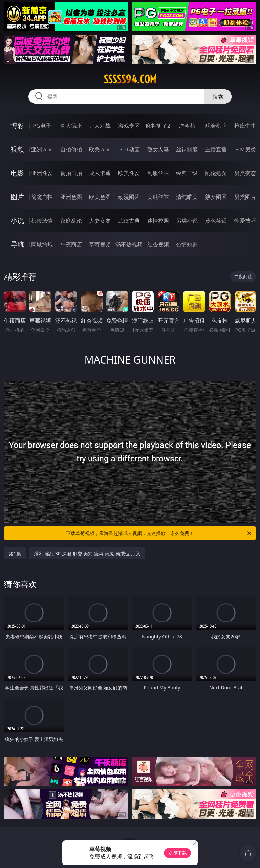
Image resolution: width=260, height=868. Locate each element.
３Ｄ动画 (129, 149)
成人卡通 (100, 173)
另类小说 (187, 221)
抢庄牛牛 (245, 126)
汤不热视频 (129, 244)
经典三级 (187, 173)
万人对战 (100, 126)
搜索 (218, 97)
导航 (17, 244)
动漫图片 (129, 197)
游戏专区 (129, 126)
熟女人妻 (158, 149)
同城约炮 (42, 244)
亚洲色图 (71, 197)
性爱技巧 (245, 221)
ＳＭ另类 (245, 149)
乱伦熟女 (216, 173)
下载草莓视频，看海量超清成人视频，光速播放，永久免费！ (159, 533)
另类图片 (245, 197)
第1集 (15, 553)
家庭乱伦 (71, 221)
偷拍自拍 (71, 173)
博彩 (17, 126)
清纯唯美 (187, 197)
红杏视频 (158, 244)
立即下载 (177, 853)
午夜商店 (71, 244)
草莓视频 (100, 244)
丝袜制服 (187, 149)
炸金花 (187, 126)
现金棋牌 (216, 126)
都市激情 (42, 221)
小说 (17, 220)
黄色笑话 (216, 221)
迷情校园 (158, 221)
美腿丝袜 (158, 197)
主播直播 (216, 149)
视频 (17, 149)
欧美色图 (100, 197)
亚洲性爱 (42, 173)
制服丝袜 (158, 173)
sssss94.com (130, 79)
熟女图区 (216, 197)
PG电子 (42, 126)
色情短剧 (187, 244)
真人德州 (71, 126)
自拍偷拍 (71, 149)
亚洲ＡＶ (42, 149)
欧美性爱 (129, 173)
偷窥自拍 (42, 197)
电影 (17, 173)
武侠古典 (129, 221)
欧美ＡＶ (100, 149)
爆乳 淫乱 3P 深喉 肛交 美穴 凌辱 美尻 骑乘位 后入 (87, 553)
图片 (17, 197)
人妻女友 (100, 221)
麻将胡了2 (158, 126)
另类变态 (245, 173)
